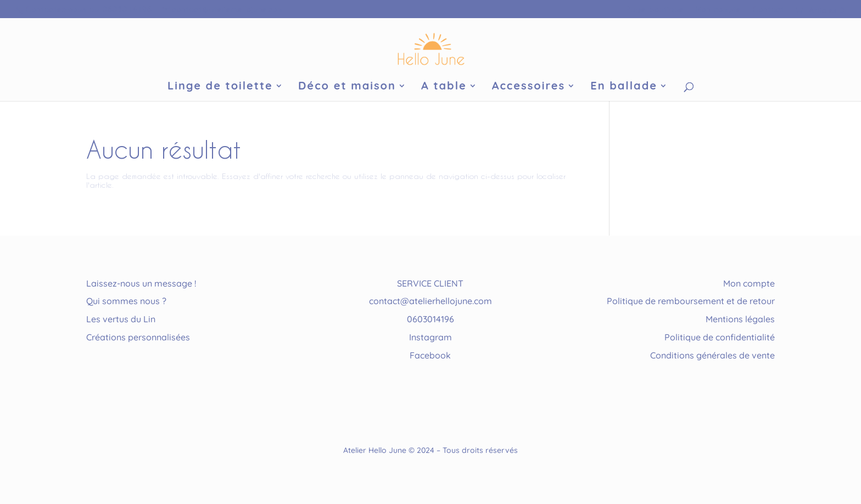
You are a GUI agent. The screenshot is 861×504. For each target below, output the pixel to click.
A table (444, 87)
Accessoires (529, 87)
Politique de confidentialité (720, 337)
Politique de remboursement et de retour (691, 301)
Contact (768, 9)
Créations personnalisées (138, 337)
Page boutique (655, 9)
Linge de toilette (220, 87)
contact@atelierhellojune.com (431, 301)
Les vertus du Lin (121, 319)
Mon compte (718, 9)
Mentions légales (740, 319)
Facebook (430, 355)
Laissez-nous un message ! (141, 283)
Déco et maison (347, 87)
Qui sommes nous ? (126, 301)
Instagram (431, 337)
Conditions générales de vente (712, 355)
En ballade (624, 87)
